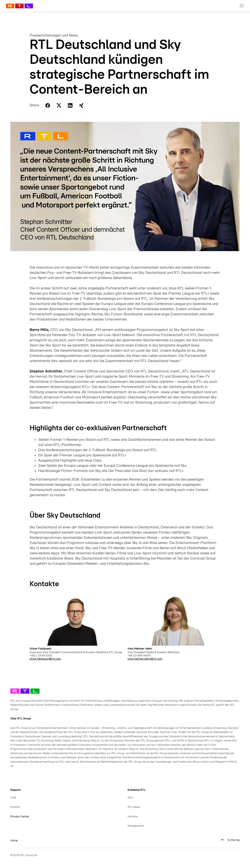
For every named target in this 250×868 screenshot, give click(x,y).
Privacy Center (20, 817)
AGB (13, 798)
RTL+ (131, 798)
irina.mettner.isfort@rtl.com (145, 659)
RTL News (134, 807)
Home (14, 841)
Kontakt (15, 807)
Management (136, 826)
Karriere (133, 817)
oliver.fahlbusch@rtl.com (45, 659)
